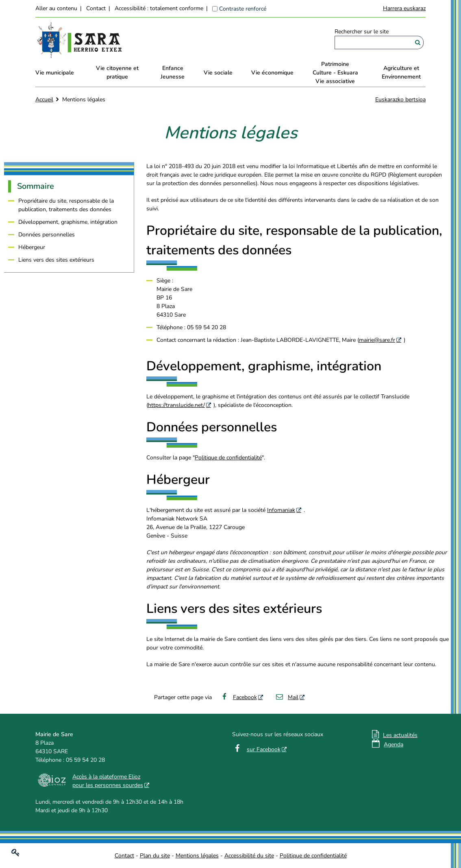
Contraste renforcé (243, 9)
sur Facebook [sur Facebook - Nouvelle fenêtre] (264, 749)
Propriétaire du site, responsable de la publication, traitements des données (66, 205)
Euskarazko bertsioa (400, 99)
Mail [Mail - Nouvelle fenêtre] (287, 697)
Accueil (44, 99)
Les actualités (400, 735)
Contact (96, 8)
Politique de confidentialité (228, 458)
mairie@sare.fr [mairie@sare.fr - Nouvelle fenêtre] (377, 340)
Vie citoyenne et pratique (117, 72)
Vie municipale (55, 73)
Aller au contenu (56, 8)
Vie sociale (218, 73)
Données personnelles (47, 235)
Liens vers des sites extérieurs (56, 260)
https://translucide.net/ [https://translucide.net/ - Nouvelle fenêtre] (176, 405)
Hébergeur (32, 247)
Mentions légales (197, 856)
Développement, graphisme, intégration (68, 222)
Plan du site (155, 856)
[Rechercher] (418, 43)
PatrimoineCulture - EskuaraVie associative (335, 73)
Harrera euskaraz (404, 8)
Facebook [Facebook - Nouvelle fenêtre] (238, 697)
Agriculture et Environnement (401, 72)
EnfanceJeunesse (173, 72)
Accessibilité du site (249, 856)
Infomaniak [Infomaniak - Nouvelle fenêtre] (281, 510)
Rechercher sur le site (362, 32)
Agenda (394, 744)
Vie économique (272, 73)
